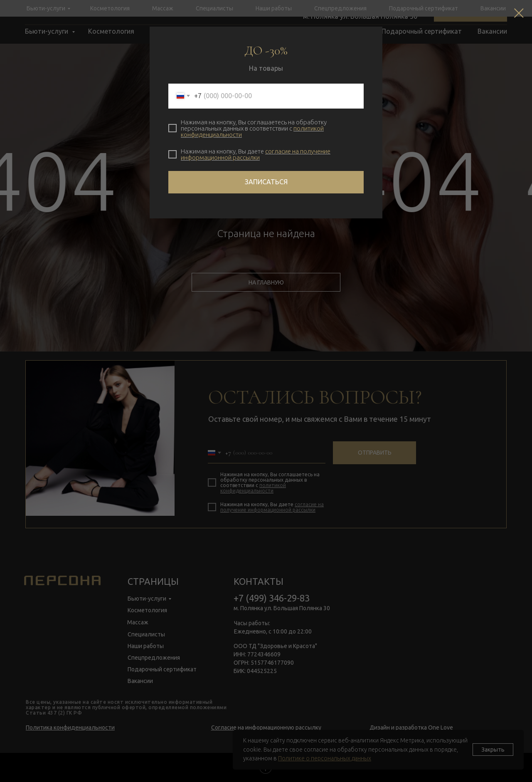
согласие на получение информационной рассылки (256, 154)
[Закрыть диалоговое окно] (519, 13)
